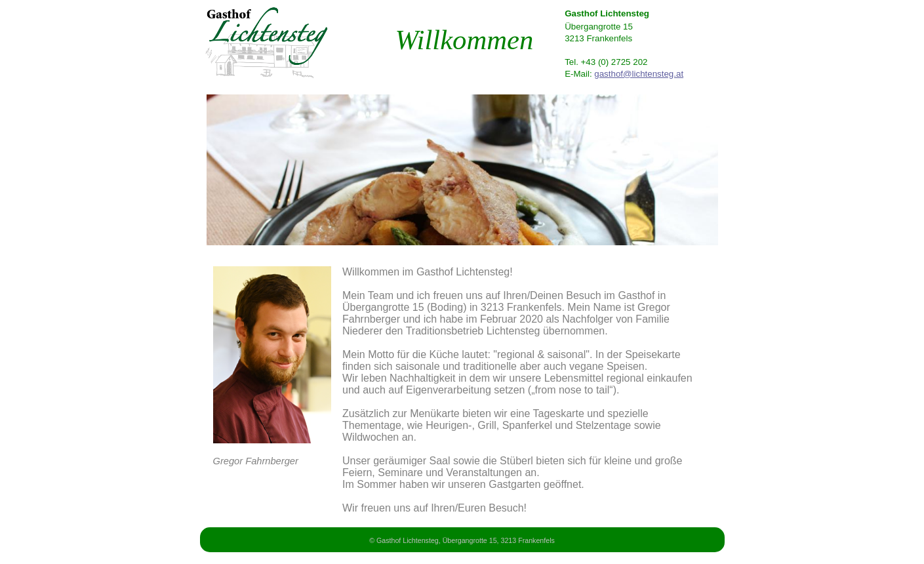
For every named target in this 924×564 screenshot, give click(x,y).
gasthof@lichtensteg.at (639, 74)
